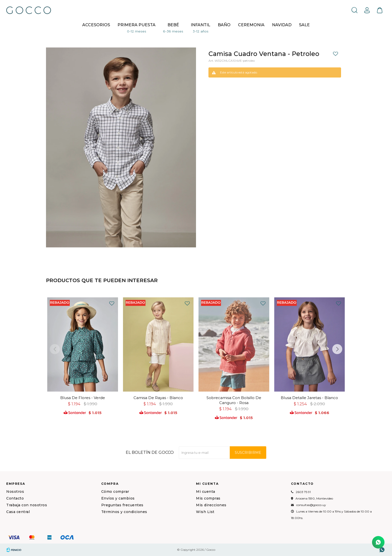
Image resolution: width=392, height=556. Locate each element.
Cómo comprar (115, 492)
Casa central (18, 512)
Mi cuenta (206, 492)
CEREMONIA (251, 25)
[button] (337, 349)
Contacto (15, 498)
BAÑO (224, 25)
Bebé (173, 25)
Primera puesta (136, 25)
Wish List (205, 512)
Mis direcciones (211, 505)
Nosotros (15, 492)
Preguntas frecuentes (122, 505)
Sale (304, 25)
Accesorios (96, 25)
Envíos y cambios (118, 498)
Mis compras (208, 498)
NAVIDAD (282, 25)
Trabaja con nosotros (27, 505)
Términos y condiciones (124, 512)
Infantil (200, 25)
